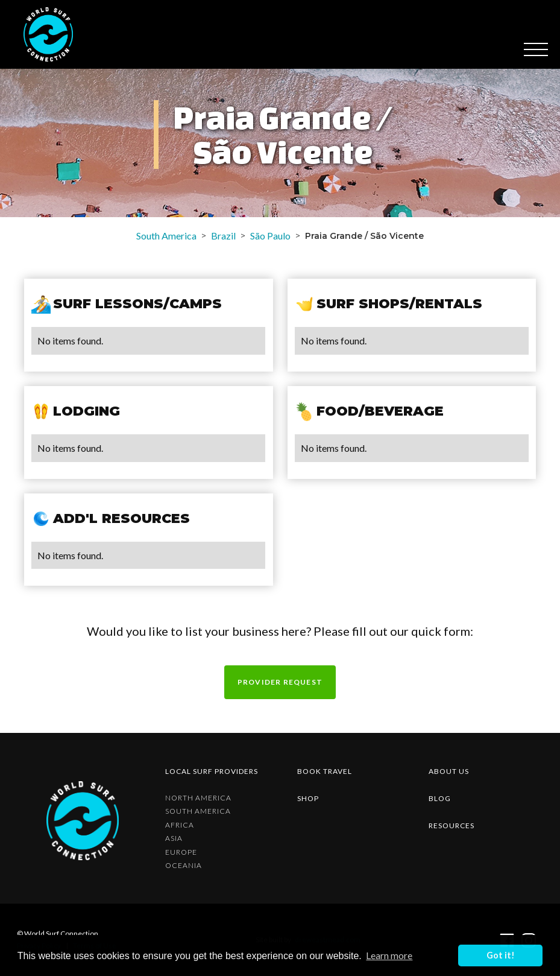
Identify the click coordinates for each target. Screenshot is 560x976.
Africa (180, 825)
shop (308, 798)
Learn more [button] (389, 955)
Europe (181, 852)
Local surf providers (212, 771)
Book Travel (325, 771)
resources (451, 825)
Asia (174, 838)
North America (198, 798)
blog (440, 798)
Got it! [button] (501, 955)
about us (449, 771)
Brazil (223, 236)
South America (166, 236)
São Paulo (270, 236)
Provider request (280, 682)
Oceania (184, 866)
